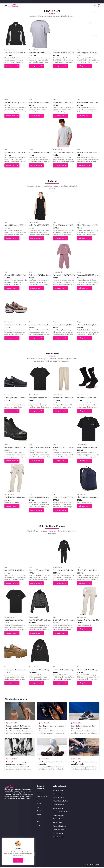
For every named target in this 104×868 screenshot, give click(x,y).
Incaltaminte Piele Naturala (61, 812)
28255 (39, 822)
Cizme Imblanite (58, 791)
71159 (39, 804)
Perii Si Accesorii (59, 830)
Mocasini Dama (58, 819)
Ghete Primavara (59, 805)
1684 (39, 800)
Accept (18, 861)
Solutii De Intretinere (59, 837)
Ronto (39, 815)
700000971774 (42, 797)
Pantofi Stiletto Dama (60, 827)
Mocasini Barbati (58, 816)
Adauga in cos (12, 66)
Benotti (39, 811)
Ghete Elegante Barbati (61, 801)
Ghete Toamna (58, 809)
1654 (39, 793)
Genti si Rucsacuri (59, 798)
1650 (39, 818)
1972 (39, 826)
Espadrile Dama (58, 794)
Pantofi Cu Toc (58, 823)
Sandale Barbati (58, 834)
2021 (39, 808)
